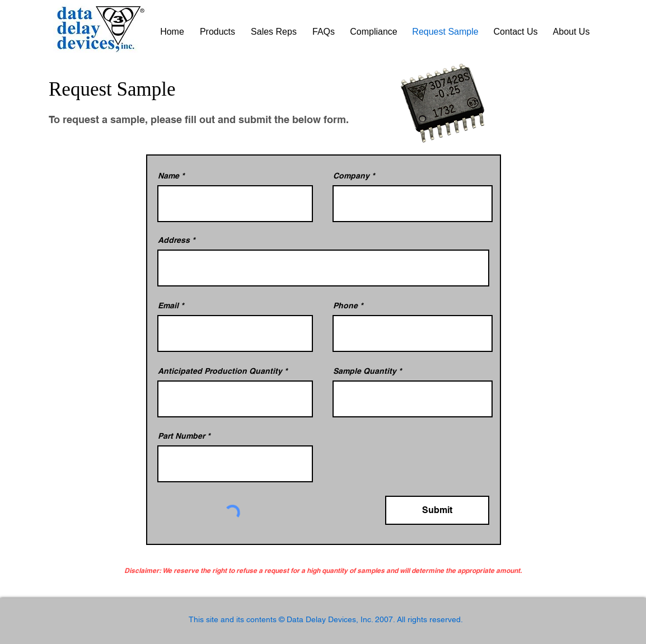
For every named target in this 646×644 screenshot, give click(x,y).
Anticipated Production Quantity (220, 371)
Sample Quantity (365, 371)
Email (168, 305)
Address (174, 240)
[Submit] (437, 510)
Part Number (181, 436)
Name (168, 176)
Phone (345, 305)
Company (351, 176)
